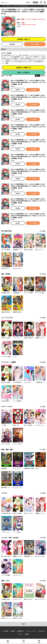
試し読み (12, 44)
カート (24, 642)
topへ (24, 624)
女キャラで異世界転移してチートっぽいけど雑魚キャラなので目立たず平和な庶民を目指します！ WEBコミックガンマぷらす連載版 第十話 (28, 216)
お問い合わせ (42, 631)
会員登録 (35, 2)
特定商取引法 (20, 631)
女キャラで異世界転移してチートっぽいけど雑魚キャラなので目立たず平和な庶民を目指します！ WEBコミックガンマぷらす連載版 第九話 (28, 201)
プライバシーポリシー (31, 631)
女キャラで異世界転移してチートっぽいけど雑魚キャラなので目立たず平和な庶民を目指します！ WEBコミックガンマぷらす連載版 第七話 (28, 171)
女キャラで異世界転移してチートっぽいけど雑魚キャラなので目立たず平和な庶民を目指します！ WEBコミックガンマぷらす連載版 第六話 (28, 156)
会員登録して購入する (24, 39)
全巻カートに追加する (24, 73)
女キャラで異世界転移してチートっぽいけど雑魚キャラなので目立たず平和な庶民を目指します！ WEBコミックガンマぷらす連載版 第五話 (28, 142)
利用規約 (13, 631)
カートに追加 (35, 44)
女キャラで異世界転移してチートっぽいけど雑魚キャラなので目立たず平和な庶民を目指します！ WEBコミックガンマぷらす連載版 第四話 (28, 127)
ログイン (28, 2)
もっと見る (43, 231)
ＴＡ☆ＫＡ (29, 19)
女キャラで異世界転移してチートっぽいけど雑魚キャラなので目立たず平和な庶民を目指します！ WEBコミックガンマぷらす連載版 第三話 (28, 112)
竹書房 (23, 23)
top (8, 642)
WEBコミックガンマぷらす (29, 25)
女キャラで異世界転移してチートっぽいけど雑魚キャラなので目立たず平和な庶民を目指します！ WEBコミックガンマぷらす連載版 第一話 (28, 82)
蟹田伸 (23, 19)
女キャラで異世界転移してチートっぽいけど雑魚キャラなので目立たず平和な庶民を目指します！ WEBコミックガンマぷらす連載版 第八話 (28, 186)
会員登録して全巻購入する (24, 68)
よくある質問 (5, 631)
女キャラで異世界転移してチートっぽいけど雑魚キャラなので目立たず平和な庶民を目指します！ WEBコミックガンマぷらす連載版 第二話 (28, 97)
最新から (43, 76)
